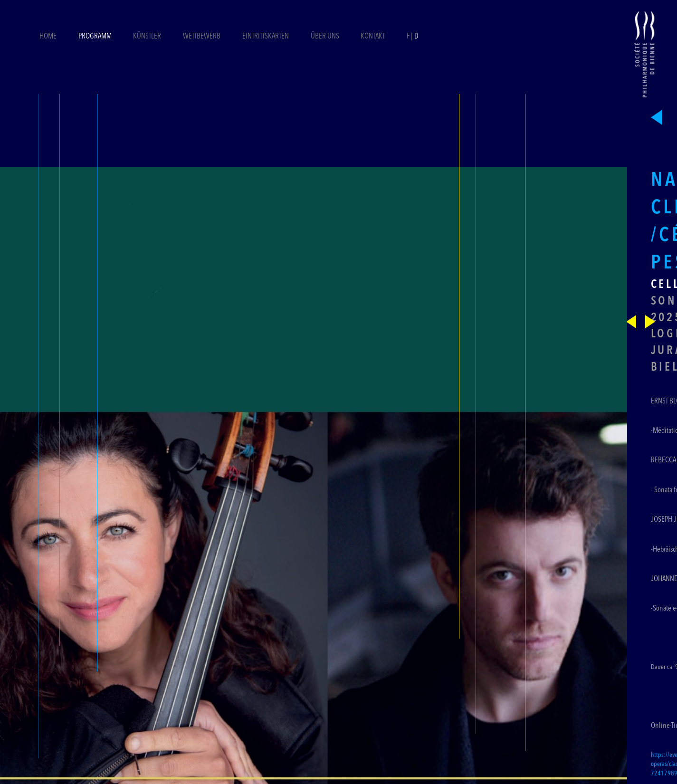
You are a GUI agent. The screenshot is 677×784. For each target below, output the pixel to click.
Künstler (147, 37)
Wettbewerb (202, 37)
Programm (95, 37)
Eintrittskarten (266, 37)
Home (48, 37)
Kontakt (373, 37)
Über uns (325, 37)
